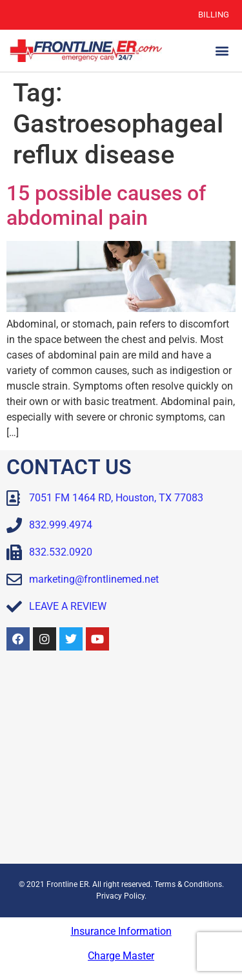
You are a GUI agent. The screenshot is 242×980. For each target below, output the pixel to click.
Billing (214, 15)
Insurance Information (121, 931)
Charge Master (121, 956)
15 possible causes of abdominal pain (106, 205)
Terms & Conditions (188, 884)
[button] (222, 51)
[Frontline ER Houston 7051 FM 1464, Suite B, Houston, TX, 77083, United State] (121, 760)
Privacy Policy (120, 896)
